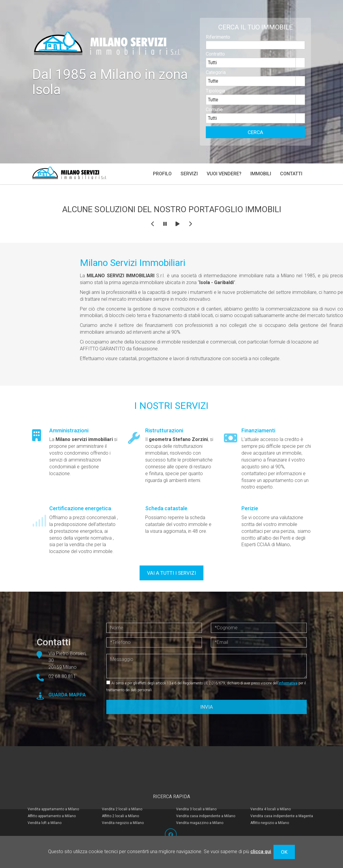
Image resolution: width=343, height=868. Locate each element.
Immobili (261, 174)
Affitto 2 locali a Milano (120, 804)
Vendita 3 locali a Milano (196, 797)
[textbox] (255, 49)
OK (284, 852)
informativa (288, 683)
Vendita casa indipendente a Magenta (282, 804)
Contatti (291, 174)
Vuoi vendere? (224, 174)
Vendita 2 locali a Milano (122, 797)
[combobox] (251, 67)
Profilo (162, 174)
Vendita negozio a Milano (123, 811)
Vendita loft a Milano (45, 811)
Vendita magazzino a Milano (200, 811)
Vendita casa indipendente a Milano (206, 804)
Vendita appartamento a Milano (53, 797)
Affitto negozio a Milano (270, 811)
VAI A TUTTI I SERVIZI (172, 573)
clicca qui (261, 852)
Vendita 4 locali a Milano (271, 797)
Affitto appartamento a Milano (52, 804)
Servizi (189, 174)
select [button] (300, 67)
